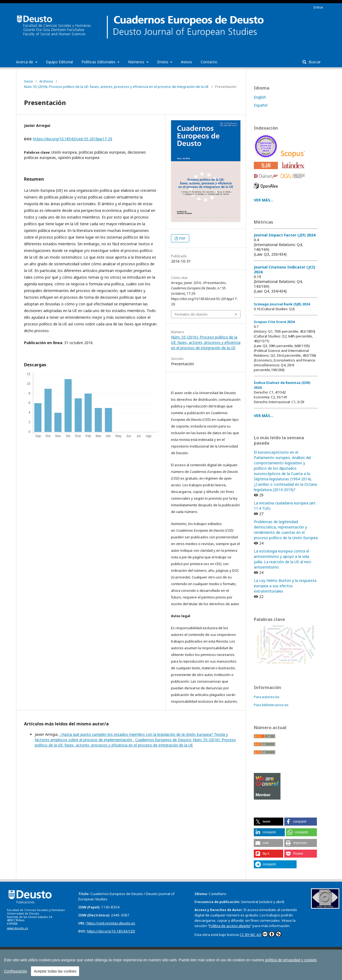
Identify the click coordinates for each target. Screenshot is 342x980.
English (260, 97)
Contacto (209, 62)
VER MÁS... (264, 200)
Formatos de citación (191, 314)
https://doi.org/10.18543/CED (111, 931)
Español (261, 105)
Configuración (15, 971)
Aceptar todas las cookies (55, 971)
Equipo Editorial (59, 62)
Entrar (318, 7)
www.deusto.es (18, 928)
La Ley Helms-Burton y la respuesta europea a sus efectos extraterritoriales (285, 586)
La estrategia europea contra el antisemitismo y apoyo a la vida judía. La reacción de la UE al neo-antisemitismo (283, 559)
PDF (182, 238)
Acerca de (25, 62)
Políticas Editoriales (99, 62)
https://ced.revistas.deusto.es (111, 923)
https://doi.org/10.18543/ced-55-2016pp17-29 (73, 139)
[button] (269, 822)
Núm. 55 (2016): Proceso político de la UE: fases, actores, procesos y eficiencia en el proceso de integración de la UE (116, 87)
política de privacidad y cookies (291, 960)
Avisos (186, 62)
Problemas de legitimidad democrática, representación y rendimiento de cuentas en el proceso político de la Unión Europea (286, 530)
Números (137, 62)
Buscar (314, 62)
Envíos (163, 62)
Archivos (46, 81)
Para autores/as (267, 697)
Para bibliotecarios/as (271, 705)
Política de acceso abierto (230, 926)
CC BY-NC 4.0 (261, 934)
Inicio (28, 81)
